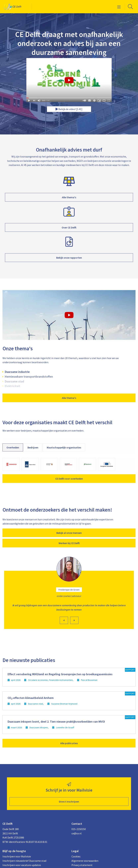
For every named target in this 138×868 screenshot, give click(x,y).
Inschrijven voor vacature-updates (22, 865)
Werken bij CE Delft (69, 543)
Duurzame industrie (17, 372)
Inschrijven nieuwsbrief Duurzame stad (24, 861)
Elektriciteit (13, 386)
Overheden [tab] (13, 447)
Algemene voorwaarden (85, 861)
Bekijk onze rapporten (69, 258)
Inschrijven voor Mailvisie (17, 856)
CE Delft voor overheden (69, 479)
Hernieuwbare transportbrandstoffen (29, 377)
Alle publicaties (69, 743)
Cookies (76, 856)
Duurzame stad (14, 381)
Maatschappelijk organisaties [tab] (64, 447)
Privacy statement (82, 865)
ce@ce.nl (77, 833)
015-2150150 (79, 829)
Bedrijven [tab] (33, 447)
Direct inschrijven (69, 802)
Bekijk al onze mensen (69, 533)
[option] (69, 594)
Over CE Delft (69, 227)
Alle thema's (69, 197)
